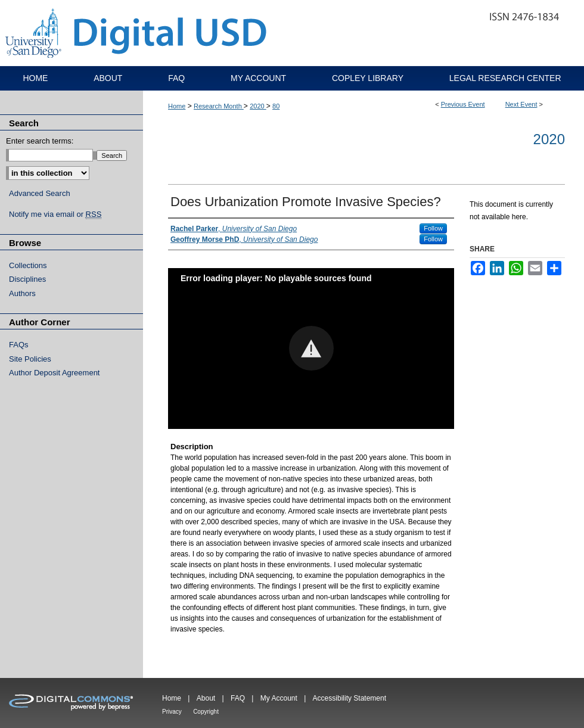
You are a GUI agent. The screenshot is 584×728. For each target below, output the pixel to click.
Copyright (206, 712)
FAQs (19, 345)
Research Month (219, 106)
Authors (22, 293)
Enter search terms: (40, 141)
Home (177, 106)
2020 (258, 106)
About (206, 698)
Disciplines (27, 279)
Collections (28, 265)
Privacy (172, 712)
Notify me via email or (55, 214)
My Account (279, 698)
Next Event (521, 104)
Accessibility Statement (350, 698)
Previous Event (463, 104)
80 (276, 106)
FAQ (238, 698)
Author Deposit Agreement (54, 373)
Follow (433, 228)
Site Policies (30, 359)
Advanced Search (40, 193)
